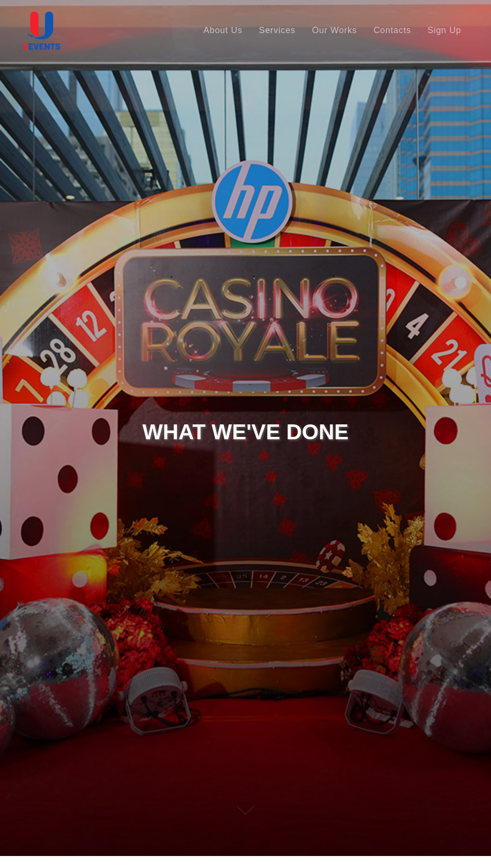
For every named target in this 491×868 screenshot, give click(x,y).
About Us (223, 30)
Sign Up (444, 30)
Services (277, 30)
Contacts (392, 30)
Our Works (335, 30)
